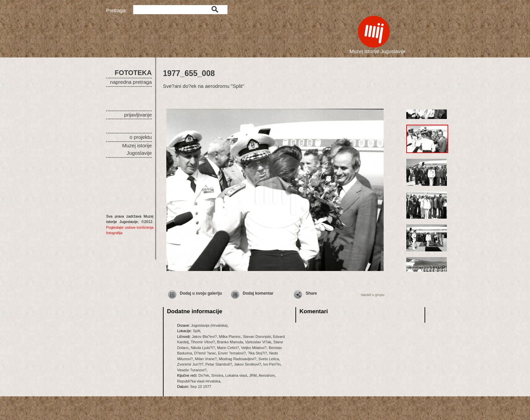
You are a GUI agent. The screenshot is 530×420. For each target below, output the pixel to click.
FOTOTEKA (133, 73)
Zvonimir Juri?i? (190, 364)
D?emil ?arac (205, 353)
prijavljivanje (138, 115)
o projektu (141, 137)
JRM (253, 375)
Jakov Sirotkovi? (247, 364)
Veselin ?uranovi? (192, 370)
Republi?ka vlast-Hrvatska (199, 381)
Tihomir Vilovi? (203, 342)
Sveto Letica (269, 359)
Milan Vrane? (206, 359)
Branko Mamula (230, 342)
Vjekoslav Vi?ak (258, 342)
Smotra (217, 375)
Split (196, 331)
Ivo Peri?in (272, 364)
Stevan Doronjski (257, 337)
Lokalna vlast (236, 375)
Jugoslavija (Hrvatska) (209, 325)
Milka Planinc (230, 337)
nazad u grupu (372, 295)
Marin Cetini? (228, 348)
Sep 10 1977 (201, 387)
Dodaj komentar (258, 293)
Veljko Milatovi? (254, 348)
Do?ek (204, 375)
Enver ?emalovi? (232, 353)
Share (311, 293)
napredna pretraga (131, 82)
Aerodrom (267, 375)
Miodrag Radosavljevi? (237, 359)
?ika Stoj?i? (257, 353)
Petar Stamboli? (219, 364)
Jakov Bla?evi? (204, 337)
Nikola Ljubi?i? (203, 348)
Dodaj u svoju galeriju (201, 293)
